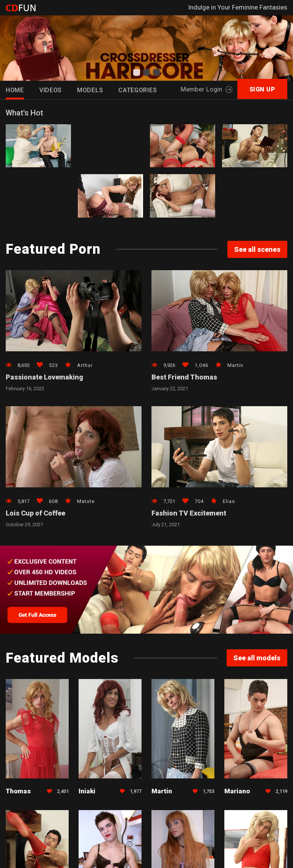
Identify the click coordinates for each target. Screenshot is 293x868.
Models (90, 90)
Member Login (206, 89)
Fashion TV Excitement (189, 513)
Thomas (18, 791)
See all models (257, 658)
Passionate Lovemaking (44, 377)
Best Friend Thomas (184, 377)
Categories (138, 90)
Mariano (237, 791)
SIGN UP (262, 89)
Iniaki (87, 791)
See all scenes (257, 249)
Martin (162, 791)
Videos (51, 90)
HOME (15, 90)
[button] (137, 72)
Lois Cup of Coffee (35, 513)
